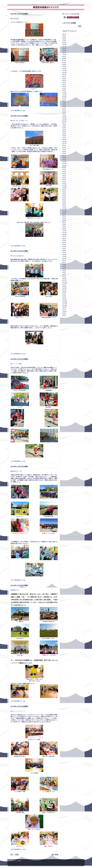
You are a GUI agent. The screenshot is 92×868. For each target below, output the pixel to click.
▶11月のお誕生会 (17, 256)
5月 (63, 34)
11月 (63, 46)
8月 (63, 52)
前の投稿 (55, 855)
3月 (63, 38)
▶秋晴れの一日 (16, 471)
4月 (63, 36)
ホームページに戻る (16, 861)
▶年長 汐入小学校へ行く (20, 121)
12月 (63, 44)
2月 (63, 40)
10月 (63, 48)
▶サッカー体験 (16, 364)
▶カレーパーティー (18, 711)
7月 (63, 54)
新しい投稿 (15, 855)
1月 (63, 42)
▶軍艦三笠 (15, 590)
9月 (63, 50)
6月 (63, 56)
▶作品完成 (15, 19)
